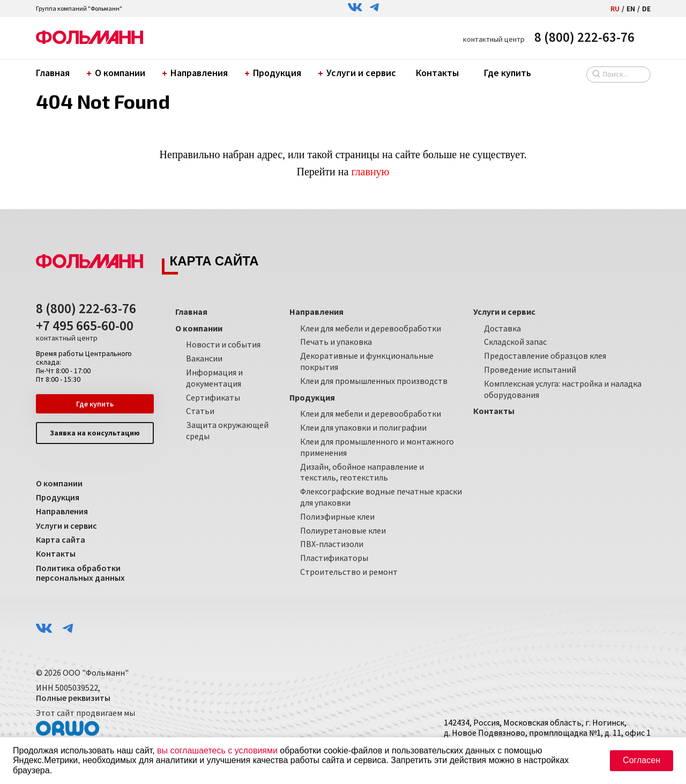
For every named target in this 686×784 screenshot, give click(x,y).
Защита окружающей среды (227, 430)
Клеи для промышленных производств (374, 381)
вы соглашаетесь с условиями (217, 750)
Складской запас (515, 342)
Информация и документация (214, 378)
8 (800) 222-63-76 (584, 37)
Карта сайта (61, 539)
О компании (117, 73)
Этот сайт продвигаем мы (85, 722)
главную (370, 172)
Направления (196, 73)
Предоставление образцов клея (545, 356)
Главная (53, 73)
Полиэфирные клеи (337, 516)
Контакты (437, 73)
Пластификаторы (334, 558)
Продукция (274, 73)
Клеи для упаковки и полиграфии (363, 427)
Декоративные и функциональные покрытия (367, 361)
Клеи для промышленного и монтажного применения (377, 447)
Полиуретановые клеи (343, 530)
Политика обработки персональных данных (80, 573)
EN (631, 9)
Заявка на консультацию (95, 433)
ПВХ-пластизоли (332, 544)
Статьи (200, 411)
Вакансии (204, 358)
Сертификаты (213, 397)
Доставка (502, 328)
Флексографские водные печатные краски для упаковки (381, 497)
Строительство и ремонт (349, 572)
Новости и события (223, 344)
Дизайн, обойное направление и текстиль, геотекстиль (362, 472)
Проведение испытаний (530, 369)
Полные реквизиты (73, 698)
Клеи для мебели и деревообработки (371, 328)
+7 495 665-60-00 (85, 330)
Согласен (642, 760)
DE (646, 9)
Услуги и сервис (359, 73)
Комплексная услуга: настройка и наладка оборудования (563, 389)
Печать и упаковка (336, 342)
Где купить (508, 73)
